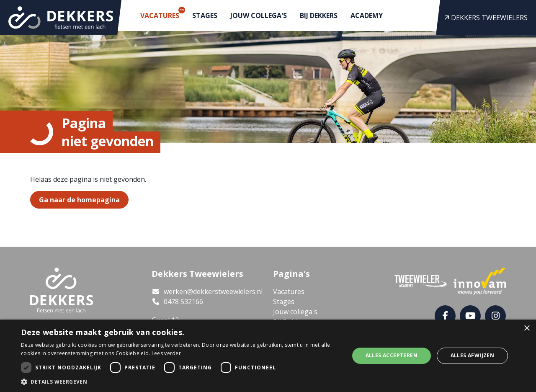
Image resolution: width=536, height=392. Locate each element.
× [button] (527, 329)
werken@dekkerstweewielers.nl (207, 291)
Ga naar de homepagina (79, 200)
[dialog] (268, 356)
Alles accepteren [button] (392, 355)
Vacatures (161, 14)
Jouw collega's (259, 15)
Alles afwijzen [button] (473, 355)
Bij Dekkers (319, 15)
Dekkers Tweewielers (486, 18)
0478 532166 (177, 302)
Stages (205, 15)
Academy (367, 15)
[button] (180, 382)
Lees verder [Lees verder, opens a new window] (166, 353)
